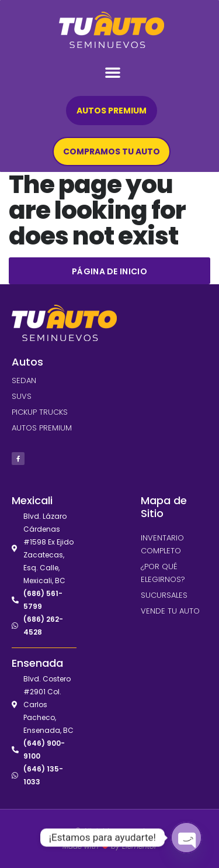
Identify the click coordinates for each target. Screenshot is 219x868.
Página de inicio (109, 271)
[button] (113, 72)
